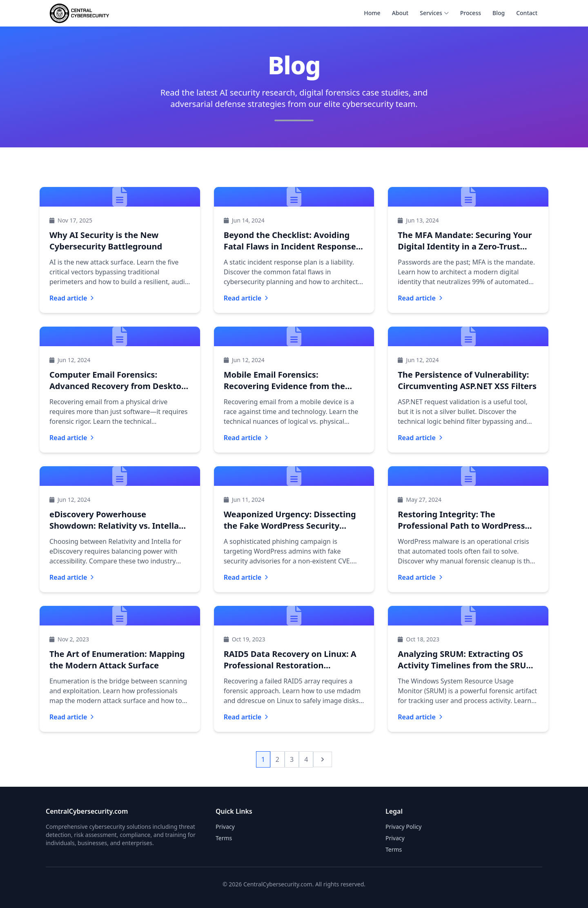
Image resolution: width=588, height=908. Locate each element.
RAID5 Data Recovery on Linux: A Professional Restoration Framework (290, 665)
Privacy (395, 838)
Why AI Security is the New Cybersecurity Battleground (106, 241)
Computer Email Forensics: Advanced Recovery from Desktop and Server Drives (118, 386)
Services (434, 13)
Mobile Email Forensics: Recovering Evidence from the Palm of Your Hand (284, 386)
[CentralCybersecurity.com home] (79, 13)
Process (471, 13)
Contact (527, 13)
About (400, 13)
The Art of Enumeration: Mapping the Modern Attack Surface (117, 660)
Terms (394, 849)
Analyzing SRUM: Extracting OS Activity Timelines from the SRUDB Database (468, 665)
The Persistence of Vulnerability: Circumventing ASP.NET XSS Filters (467, 380)
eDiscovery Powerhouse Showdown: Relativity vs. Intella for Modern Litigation (114, 526)
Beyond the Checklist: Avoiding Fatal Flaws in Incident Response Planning (290, 246)
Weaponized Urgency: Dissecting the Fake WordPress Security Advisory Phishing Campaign (290, 526)
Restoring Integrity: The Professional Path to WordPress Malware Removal (461, 526)
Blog (499, 13)
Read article (71, 298)
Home (372, 13)
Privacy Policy (403, 827)
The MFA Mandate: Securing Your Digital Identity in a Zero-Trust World (465, 246)
